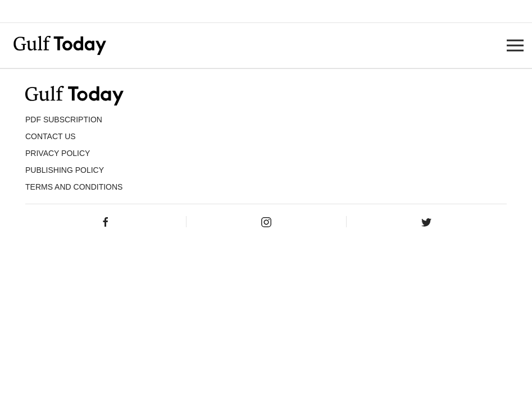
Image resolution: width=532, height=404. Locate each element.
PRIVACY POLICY (58, 153)
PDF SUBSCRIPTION (64, 120)
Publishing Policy (65, 170)
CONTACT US (51, 136)
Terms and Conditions (74, 187)
